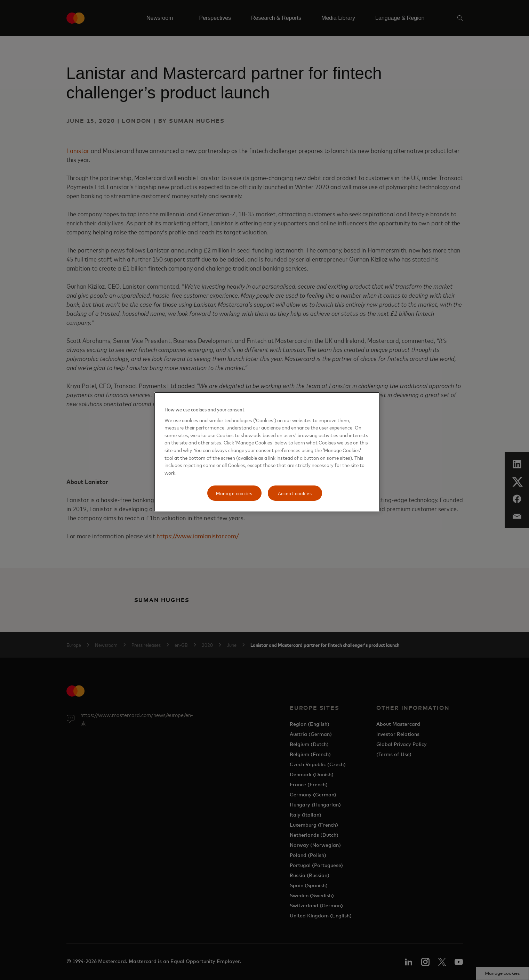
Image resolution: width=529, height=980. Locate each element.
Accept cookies (295, 493)
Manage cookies (234, 493)
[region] (267, 452)
